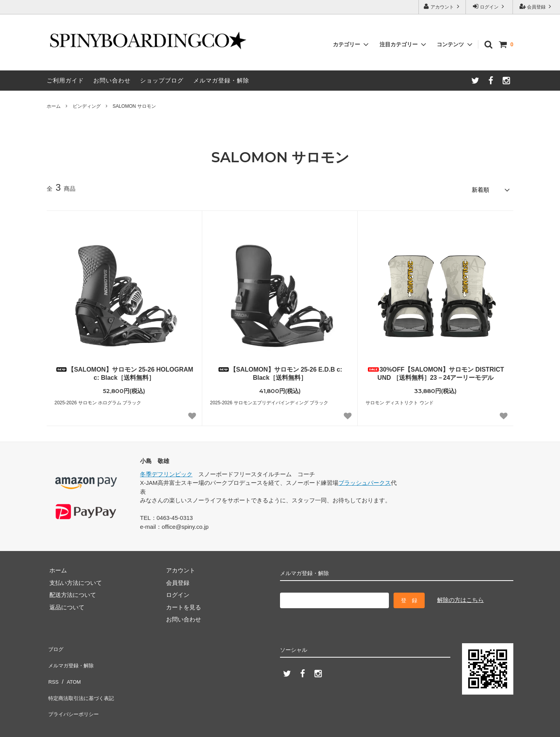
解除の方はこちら (460, 597)
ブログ (55, 645)
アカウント (442, 6)
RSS (53, 669)
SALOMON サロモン (134, 106)
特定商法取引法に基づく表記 (85, 682)
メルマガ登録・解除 (221, 80)
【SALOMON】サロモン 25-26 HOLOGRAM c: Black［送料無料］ (124, 371)
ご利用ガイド (65, 80)
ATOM (72, 669)
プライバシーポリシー (76, 694)
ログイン (489, 6)
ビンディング (87, 106)
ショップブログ (162, 80)
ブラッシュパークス (365, 480)
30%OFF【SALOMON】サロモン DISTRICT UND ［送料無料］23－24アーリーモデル (436, 371)
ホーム (54, 106)
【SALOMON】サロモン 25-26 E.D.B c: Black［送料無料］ (280, 371)
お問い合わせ (112, 80)
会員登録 (536, 6)
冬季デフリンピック (166, 471)
